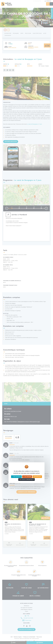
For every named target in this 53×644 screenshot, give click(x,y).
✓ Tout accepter (16, 477)
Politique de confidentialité (27, 479)
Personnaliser (37, 477)
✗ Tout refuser (27, 477)
